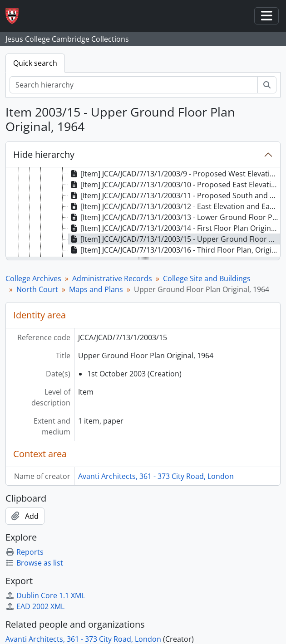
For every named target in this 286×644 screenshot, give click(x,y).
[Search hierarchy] (134, 85)
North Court (37, 289)
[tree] (143, 213)
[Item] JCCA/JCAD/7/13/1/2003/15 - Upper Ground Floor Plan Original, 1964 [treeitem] (174, 239)
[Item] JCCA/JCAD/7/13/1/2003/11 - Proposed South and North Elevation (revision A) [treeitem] (174, 195)
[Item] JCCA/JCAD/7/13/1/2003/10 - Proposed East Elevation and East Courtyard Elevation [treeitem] (174, 185)
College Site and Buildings (207, 278)
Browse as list (34, 563)
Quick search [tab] (35, 63)
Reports (25, 552)
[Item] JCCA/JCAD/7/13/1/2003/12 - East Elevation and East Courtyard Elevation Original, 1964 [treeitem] (174, 206)
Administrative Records (112, 278)
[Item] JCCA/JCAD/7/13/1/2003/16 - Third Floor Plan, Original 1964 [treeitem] (174, 250)
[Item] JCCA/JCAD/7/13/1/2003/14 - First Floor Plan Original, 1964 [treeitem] (174, 228)
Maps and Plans (96, 289)
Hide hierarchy (44, 154)
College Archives (33, 278)
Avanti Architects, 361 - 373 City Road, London (156, 476)
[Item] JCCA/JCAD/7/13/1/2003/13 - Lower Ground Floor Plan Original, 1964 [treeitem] (174, 217)
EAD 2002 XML (35, 606)
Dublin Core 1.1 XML (45, 595)
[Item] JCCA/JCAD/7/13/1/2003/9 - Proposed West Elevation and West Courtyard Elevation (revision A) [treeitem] (174, 174)
